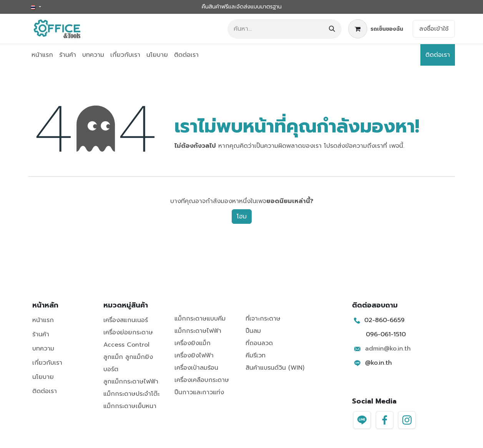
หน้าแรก (43, 320)
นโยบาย (43, 377)
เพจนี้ (396, 146)
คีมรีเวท (256, 355)
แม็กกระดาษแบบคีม (200, 319)
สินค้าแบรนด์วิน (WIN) (275, 368)
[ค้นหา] (332, 29)
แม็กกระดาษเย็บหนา (130, 406)
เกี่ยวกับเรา (47, 363)
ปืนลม (253, 331)
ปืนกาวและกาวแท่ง (199, 392)
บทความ (43, 349)
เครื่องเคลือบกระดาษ (202, 380)
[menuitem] (42, 55)
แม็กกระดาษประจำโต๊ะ (131, 394)
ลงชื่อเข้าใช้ (434, 29)
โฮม (242, 217)
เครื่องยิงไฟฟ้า (194, 355)
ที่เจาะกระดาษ (263, 319)
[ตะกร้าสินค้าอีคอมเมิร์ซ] (376, 29)
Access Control (126, 345)
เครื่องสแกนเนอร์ (126, 320)
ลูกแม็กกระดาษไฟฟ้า (131, 382)
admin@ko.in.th (388, 349)
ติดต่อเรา (438, 55)
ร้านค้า (41, 334)
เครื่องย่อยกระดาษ (128, 332)
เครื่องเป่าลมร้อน (196, 368)
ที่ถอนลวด (259, 343)
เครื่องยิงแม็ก (193, 343)
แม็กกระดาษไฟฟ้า (198, 331)
